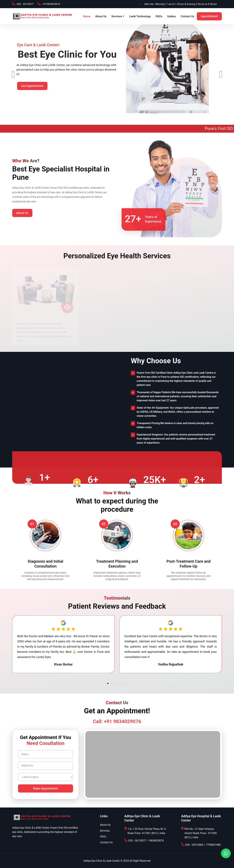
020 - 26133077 (25, 4)
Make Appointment (46, 788)
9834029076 (156, 841)
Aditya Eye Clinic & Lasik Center (102, 861)
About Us (101, 16)
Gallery (172, 16)
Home (87, 16)
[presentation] (13, 74)
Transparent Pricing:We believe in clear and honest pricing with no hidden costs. (175, 425)
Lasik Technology (140, 16)
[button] (108, 683)
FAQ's (159, 16)
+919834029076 (51, 4)
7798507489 (213, 845)
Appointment (209, 16)
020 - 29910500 (194, 845)
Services (117, 16)
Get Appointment (32, 90)
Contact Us (188, 16)
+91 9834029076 (123, 721)
